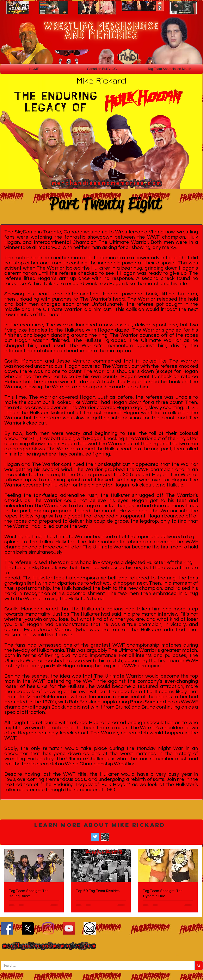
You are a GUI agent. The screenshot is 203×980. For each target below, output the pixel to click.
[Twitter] (95, 837)
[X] (28, 928)
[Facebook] (7, 928)
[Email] (90, 928)
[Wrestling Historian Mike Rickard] (105, 837)
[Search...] (95, 966)
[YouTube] (69, 928)
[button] (101, 832)
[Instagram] (48, 928)
